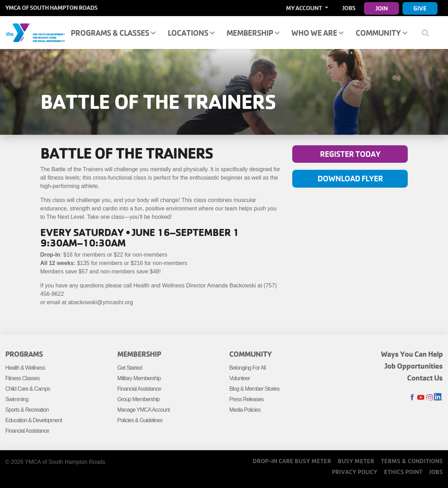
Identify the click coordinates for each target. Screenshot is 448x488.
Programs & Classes (113, 33)
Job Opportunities (414, 366)
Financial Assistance (27, 431)
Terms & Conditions (412, 461)
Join (382, 8)
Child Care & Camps (28, 389)
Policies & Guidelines (140, 420)
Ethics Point (403, 472)
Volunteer (240, 378)
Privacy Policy (355, 472)
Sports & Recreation (27, 410)
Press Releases (246, 399)
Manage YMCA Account (143, 410)
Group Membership (138, 399)
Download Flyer (350, 178)
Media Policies (245, 410)
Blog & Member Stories (254, 389)
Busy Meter (356, 461)
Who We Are (317, 33)
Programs (24, 354)
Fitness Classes (22, 378)
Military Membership (139, 378)
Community (381, 33)
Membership (253, 33)
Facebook (412, 398)
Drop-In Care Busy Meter (292, 461)
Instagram (430, 398)
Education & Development (34, 420)
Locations (191, 33)
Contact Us (425, 378)
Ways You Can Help (412, 354)
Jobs (349, 8)
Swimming (17, 399)
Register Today (350, 154)
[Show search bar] (428, 33)
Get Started (130, 368)
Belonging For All (247, 368)
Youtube (421, 398)
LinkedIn (438, 398)
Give (420, 8)
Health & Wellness (25, 368)
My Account (304, 8)
